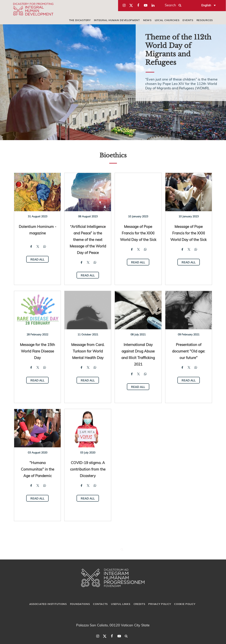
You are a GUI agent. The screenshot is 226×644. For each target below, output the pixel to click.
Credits (139, 604)
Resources (205, 20)
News (147, 20)
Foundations (80, 604)
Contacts (100, 604)
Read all (37, 259)
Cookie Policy (185, 604)
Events (188, 20)
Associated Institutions (48, 604)
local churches (167, 20)
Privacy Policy (160, 604)
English (206, 5)
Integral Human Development (117, 20)
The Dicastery (80, 20)
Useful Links (121, 604)
